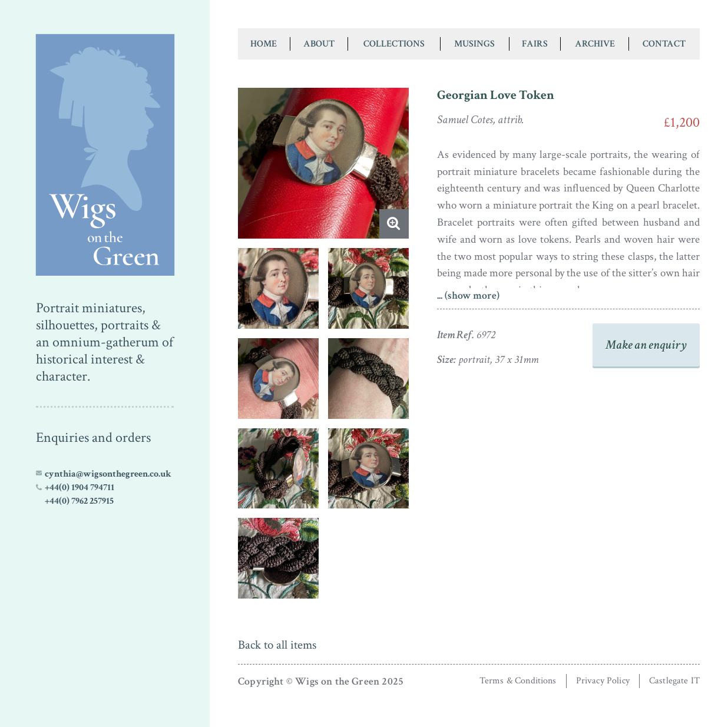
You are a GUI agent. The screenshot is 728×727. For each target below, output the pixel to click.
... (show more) (468, 295)
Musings (474, 44)
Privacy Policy (603, 681)
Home (264, 44)
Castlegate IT (674, 681)
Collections (394, 44)
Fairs (535, 44)
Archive (595, 44)
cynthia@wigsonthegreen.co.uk (108, 474)
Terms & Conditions (518, 681)
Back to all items (277, 645)
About (319, 44)
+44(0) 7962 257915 (79, 501)
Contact (664, 44)
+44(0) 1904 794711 (80, 487)
